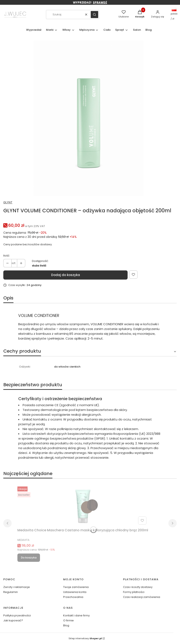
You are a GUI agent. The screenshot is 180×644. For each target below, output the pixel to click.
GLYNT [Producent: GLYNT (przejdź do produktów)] (8, 202)
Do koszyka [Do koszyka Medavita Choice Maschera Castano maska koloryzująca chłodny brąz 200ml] (29, 558)
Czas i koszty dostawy (138, 587)
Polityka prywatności (17, 615)
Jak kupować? (13, 620)
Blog (66, 625)
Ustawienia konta (75, 592)
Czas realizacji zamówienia (142, 597)
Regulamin (11, 592)
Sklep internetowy (85, 638)
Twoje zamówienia (76, 587)
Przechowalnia (73, 597)
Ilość (6, 256)
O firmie (68, 620)
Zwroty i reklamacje (17, 587)
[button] (94, 15)
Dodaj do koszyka (66, 275)
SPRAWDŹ (100, 3)
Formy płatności (134, 592)
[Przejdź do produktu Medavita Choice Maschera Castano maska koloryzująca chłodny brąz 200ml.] (83, 506)
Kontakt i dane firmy (76, 615)
